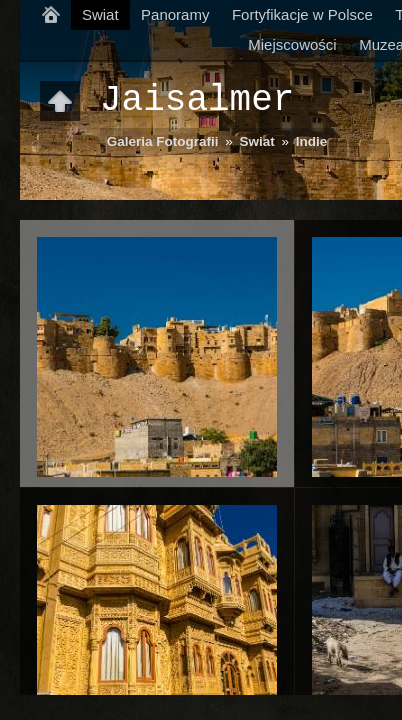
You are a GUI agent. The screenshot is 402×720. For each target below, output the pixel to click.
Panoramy (175, 14)
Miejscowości (292, 44)
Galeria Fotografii (163, 141)
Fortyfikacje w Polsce (302, 14)
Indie (312, 141)
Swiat (100, 14)
